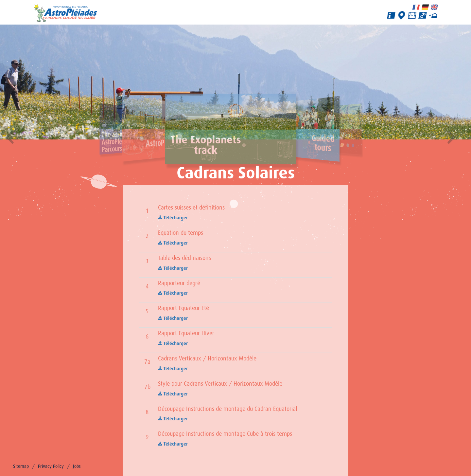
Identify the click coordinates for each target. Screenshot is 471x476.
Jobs (77, 466)
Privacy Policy (51, 466)
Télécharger (173, 218)
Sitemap (21, 466)
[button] (10, 138)
